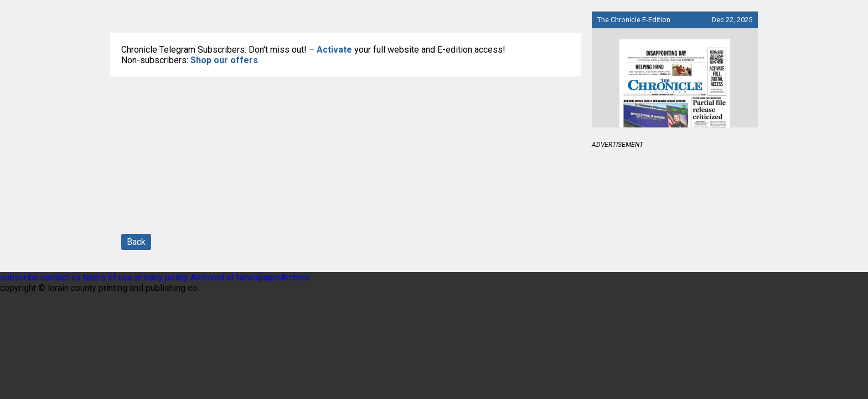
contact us (61, 277)
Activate (334, 50)
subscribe (19, 277)
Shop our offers (224, 60)
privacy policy (162, 277)
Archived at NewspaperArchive (250, 277)
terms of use (109, 277)
